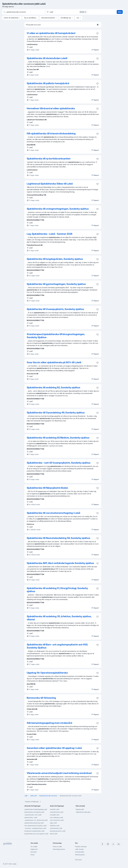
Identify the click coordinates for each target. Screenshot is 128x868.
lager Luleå (53, 823)
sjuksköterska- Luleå (31, 817)
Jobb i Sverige (79, 849)
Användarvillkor (80, 852)
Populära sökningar (81, 847)
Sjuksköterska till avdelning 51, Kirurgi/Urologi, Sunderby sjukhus (57, 590)
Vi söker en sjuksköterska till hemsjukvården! (51, 33)
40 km (83, 12)
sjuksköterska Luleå (56, 828)
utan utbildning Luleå (56, 817)
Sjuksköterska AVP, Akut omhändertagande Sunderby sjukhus (60, 563)
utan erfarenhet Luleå (57, 820)
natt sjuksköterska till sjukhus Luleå (35, 826)
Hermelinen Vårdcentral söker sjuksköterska (51, 108)
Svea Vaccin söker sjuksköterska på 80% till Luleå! (54, 362)
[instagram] (108, 844)
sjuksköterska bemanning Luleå (34, 823)
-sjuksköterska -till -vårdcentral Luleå (36, 820)
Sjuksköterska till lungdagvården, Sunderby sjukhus (55, 259)
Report (95, 50)
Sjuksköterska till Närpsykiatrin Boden (47, 488)
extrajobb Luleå (55, 815)
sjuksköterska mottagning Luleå (34, 812)
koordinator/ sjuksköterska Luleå (34, 831)
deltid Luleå (54, 834)
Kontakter (34, 852)
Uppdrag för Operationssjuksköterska (47, 673)
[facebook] (102, 844)
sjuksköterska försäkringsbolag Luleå (36, 809)
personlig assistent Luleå (58, 831)
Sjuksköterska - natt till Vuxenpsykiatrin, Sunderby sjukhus (59, 463)
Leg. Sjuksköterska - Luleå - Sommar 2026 (50, 234)
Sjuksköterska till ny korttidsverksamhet (49, 159)
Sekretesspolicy (80, 855)
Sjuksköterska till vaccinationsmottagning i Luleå (53, 513)
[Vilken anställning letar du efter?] (23, 12)
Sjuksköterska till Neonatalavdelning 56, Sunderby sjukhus (58, 538)
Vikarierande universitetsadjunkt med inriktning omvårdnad (59, 773)
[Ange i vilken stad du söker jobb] (67, 12)
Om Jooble (34, 847)
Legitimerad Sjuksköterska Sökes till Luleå (50, 184)
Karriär (33, 855)
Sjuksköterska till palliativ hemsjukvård (48, 83)
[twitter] (113, 844)
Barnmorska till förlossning (41, 698)
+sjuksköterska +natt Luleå (33, 815)
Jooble (14, 864)
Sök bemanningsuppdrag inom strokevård (49, 723)
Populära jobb (80, 809)
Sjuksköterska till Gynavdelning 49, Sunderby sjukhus (56, 413)
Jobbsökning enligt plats (83, 812)
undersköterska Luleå (57, 812)
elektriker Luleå (55, 826)
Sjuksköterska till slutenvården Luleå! (47, 58)
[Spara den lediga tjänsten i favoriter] (97, 33)
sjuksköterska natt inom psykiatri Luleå (36, 834)
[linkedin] (119, 844)
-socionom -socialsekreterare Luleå (35, 828)
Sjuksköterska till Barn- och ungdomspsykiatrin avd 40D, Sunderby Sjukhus (57, 646)
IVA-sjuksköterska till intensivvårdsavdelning (51, 134)
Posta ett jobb (57, 847)
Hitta (120, 12)
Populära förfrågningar (33, 802)
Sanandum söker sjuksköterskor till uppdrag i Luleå (54, 748)
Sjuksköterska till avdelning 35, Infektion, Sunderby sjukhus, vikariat (59, 618)
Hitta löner (78, 860)
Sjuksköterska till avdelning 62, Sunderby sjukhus (53, 387)
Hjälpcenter (34, 849)
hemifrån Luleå (55, 809)
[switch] (98, 25)
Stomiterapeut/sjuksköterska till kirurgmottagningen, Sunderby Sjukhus (56, 336)
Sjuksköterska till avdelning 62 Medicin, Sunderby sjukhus (58, 438)
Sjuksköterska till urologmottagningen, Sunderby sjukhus (58, 209)
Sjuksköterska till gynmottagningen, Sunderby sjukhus (56, 284)
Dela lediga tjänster (59, 849)
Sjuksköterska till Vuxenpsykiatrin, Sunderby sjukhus (55, 309)
